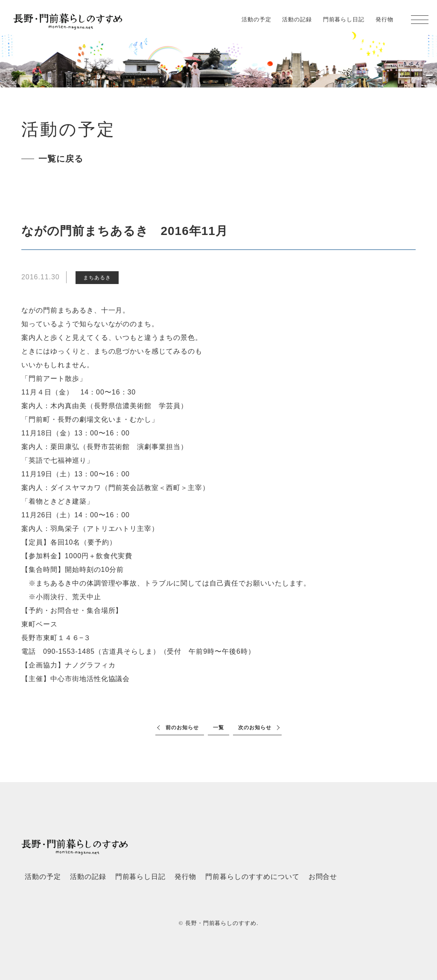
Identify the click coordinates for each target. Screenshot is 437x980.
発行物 (385, 19)
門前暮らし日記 (344, 19)
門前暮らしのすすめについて (252, 877)
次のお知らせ (255, 728)
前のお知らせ (182, 728)
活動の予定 (256, 19)
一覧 (218, 728)
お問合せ (323, 877)
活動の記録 (297, 19)
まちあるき (97, 278)
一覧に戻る (61, 159)
